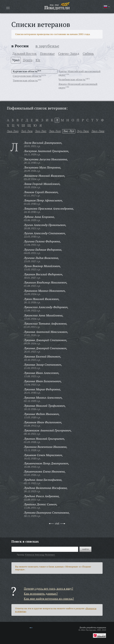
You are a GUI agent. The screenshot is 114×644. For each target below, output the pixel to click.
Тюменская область (25, 80)
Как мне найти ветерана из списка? (49, 599)
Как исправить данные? (41, 594)
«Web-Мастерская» (88, 630)
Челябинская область (72, 79)
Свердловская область (27, 76)
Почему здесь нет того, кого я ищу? (49, 588)
